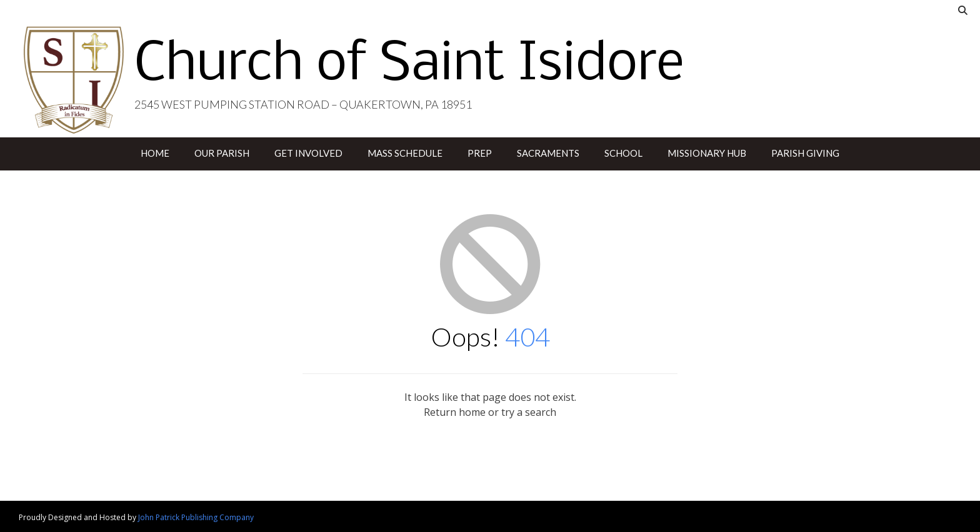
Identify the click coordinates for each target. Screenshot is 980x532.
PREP (480, 153)
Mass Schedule (405, 153)
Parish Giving (805, 153)
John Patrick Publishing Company (196, 517)
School (623, 153)
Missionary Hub (707, 153)
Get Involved (308, 153)
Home (155, 153)
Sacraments (548, 153)
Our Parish (222, 153)
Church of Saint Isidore (409, 66)
